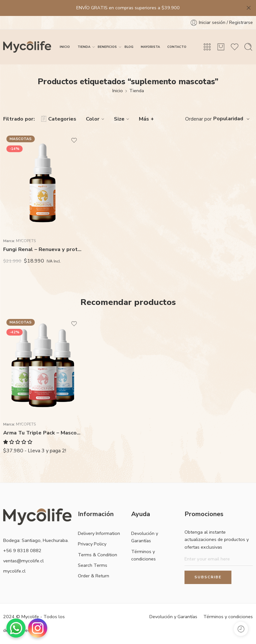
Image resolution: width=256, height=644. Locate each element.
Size (122, 119)
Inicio (118, 91)
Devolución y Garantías (145, 537)
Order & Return (94, 576)
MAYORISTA (150, 47)
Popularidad (228, 119)
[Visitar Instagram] (38, 628)
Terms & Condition (98, 555)
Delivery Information (99, 533)
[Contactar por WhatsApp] (16, 628)
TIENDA (84, 47)
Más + (146, 119)
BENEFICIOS (107, 47)
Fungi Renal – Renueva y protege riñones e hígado (43, 249)
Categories (59, 119)
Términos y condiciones (143, 555)
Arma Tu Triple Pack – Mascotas (43, 433)
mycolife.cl (14, 571)
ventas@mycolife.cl (23, 561)
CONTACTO (177, 47)
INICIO (65, 47)
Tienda (137, 91)
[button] (18, 442)
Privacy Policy (92, 544)
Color (96, 119)
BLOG (129, 47)
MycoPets (26, 241)
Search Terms (93, 565)
